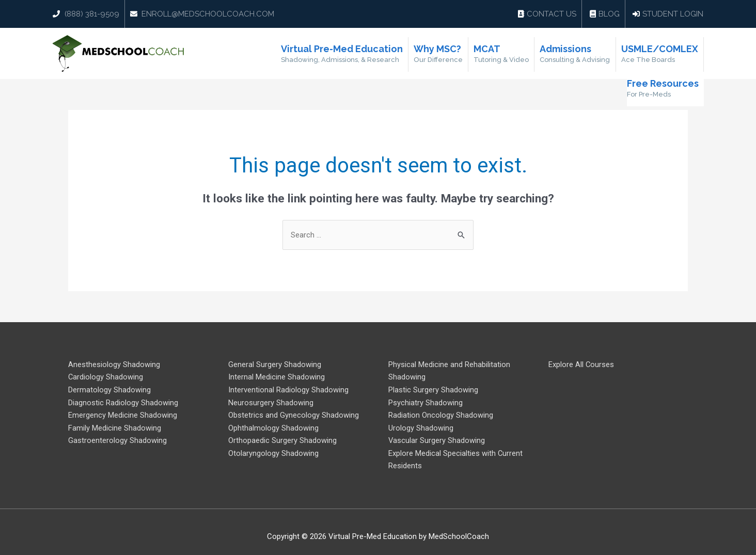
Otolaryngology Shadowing (273, 451)
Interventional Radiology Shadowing (288, 389)
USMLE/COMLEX (660, 54)
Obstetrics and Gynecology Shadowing (294, 414)
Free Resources (663, 89)
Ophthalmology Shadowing (273, 426)
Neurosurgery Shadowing (271, 402)
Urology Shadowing (421, 426)
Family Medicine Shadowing (115, 426)
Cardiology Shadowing (106, 377)
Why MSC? (439, 54)
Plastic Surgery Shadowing (433, 389)
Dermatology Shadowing (109, 389)
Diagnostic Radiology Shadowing (123, 402)
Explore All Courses (581, 364)
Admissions (575, 54)
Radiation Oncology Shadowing (441, 414)
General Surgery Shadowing (275, 364)
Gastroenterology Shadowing (117, 439)
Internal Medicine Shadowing (277, 377)
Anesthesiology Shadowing (114, 364)
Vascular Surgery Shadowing (437, 439)
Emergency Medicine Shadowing (123, 414)
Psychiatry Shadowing (426, 402)
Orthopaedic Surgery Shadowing (282, 439)
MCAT (502, 54)
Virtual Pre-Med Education (342, 54)
